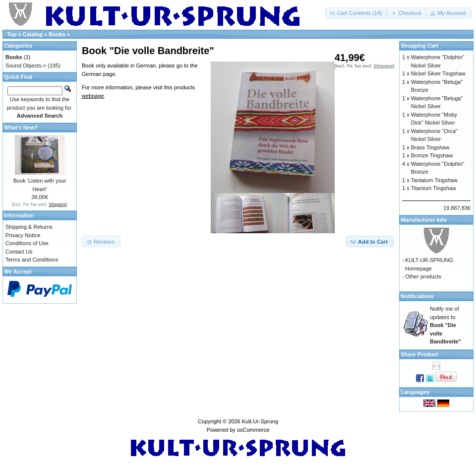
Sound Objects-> (26, 66)
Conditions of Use (27, 243)
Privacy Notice (23, 235)
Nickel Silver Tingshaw (438, 73)
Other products (423, 276)
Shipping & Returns (29, 227)
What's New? (21, 128)
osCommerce (253, 430)
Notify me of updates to (446, 325)
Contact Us (19, 252)
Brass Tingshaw (430, 147)
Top (12, 34)
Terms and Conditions (32, 260)
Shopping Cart (419, 46)
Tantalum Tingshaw (434, 180)
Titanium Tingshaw (434, 188)
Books (57, 34)
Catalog (33, 34)
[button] (357, 13)
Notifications (417, 296)
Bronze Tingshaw (432, 155)
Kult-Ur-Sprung (260, 421)
